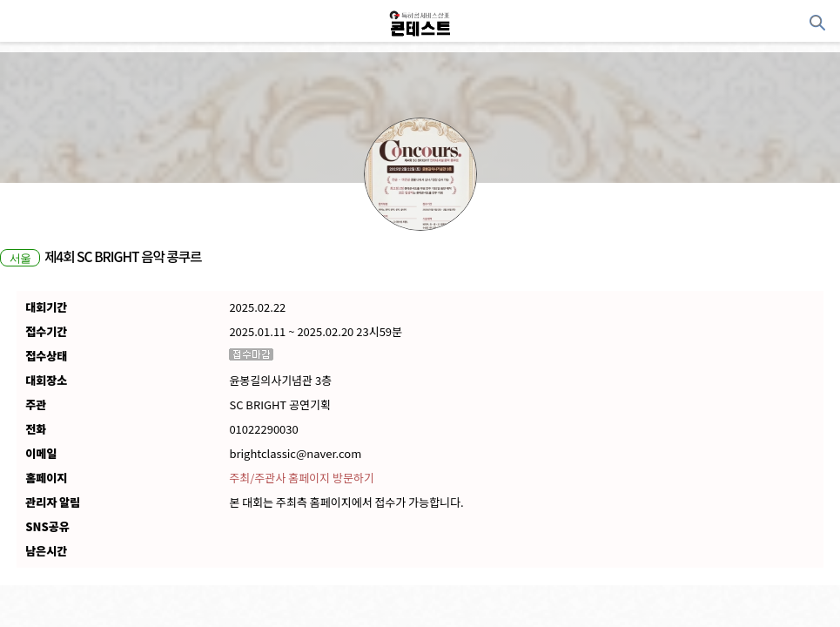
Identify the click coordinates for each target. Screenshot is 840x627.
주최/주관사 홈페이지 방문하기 (301, 478)
